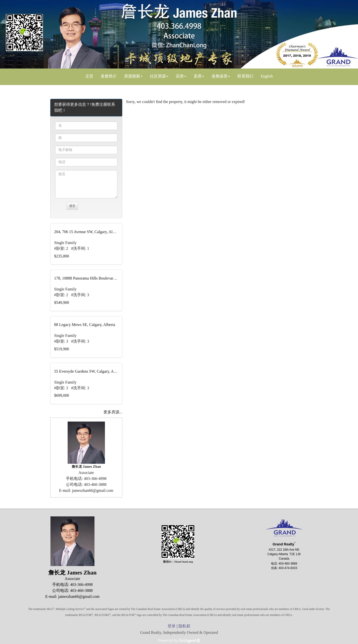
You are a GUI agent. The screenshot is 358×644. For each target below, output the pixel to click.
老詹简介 (109, 76)
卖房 (198, 76)
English (267, 76)
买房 (180, 76)
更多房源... (113, 412)
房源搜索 (132, 76)
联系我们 (245, 76)
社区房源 (158, 76)
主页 (89, 76)
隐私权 (184, 626)
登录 (172, 626)
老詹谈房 (220, 76)
